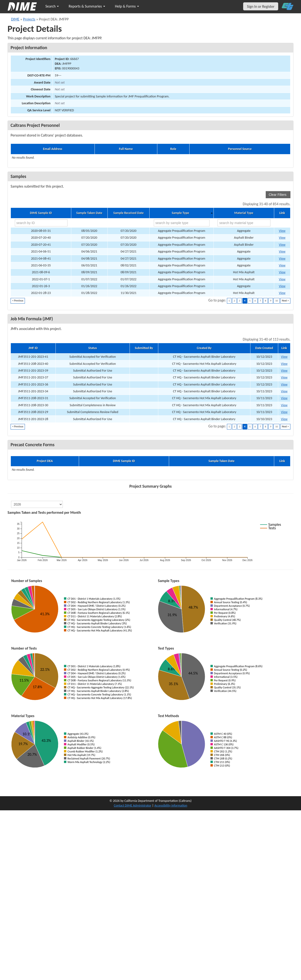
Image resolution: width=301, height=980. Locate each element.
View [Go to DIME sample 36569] (282, 265)
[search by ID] (41, 223)
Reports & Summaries (87, 6)
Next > (285, 301)
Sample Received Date (129, 213)
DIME (15, 19)
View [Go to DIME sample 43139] (282, 286)
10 (276, 301)
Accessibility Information (171, 805)
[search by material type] (244, 223)
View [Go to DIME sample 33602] (282, 231)
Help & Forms (127, 6)
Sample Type (180, 213)
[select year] (37, 504)
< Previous (18, 301)
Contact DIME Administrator (133, 805)
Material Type (244, 213)
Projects (29, 19)
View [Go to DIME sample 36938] (282, 272)
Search (52, 6)
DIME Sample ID (41, 213)
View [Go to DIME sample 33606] (282, 245)
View (284, 357)
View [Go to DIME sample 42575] (282, 279)
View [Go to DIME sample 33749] (282, 251)
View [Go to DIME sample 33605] (282, 238)
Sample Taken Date (89, 213)
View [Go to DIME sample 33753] (282, 259)
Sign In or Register (261, 6)
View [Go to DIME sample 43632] (282, 293)
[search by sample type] (182, 223)
